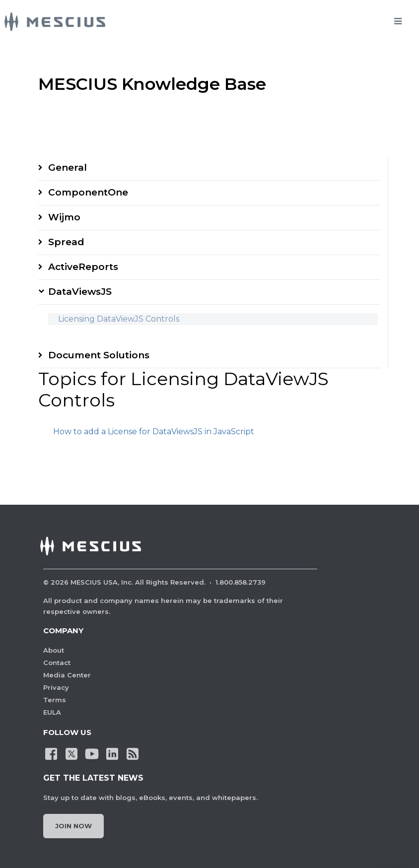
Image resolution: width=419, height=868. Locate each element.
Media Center (67, 675)
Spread (66, 242)
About (54, 650)
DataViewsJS (80, 292)
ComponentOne (88, 192)
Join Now (73, 826)
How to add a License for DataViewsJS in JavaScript (154, 432)
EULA (52, 712)
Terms (55, 700)
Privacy (56, 687)
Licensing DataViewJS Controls (119, 319)
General (68, 167)
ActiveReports (83, 267)
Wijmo (64, 217)
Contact (57, 663)
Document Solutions (99, 355)
